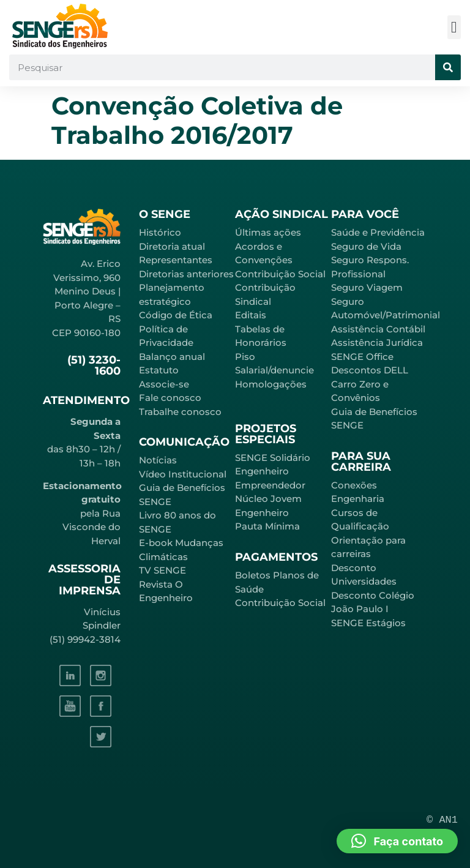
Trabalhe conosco (180, 412)
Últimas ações (268, 232)
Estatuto (159, 370)
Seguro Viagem (367, 287)
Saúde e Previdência (378, 232)
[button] (454, 27)
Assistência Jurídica (377, 342)
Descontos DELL (370, 370)
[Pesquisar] (448, 67)
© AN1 (442, 820)
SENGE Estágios (368, 623)
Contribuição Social (280, 274)
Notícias (158, 460)
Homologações (271, 384)
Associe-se (164, 384)
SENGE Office (362, 357)
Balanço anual (172, 357)
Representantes (176, 260)
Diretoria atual (172, 246)
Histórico (160, 232)
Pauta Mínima (267, 526)
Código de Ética (176, 315)
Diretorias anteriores (186, 274)
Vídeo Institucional (183, 474)
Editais (251, 315)
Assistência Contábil (378, 329)
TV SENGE (162, 570)
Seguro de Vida (366, 246)
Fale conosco (170, 398)
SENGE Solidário (273, 458)
